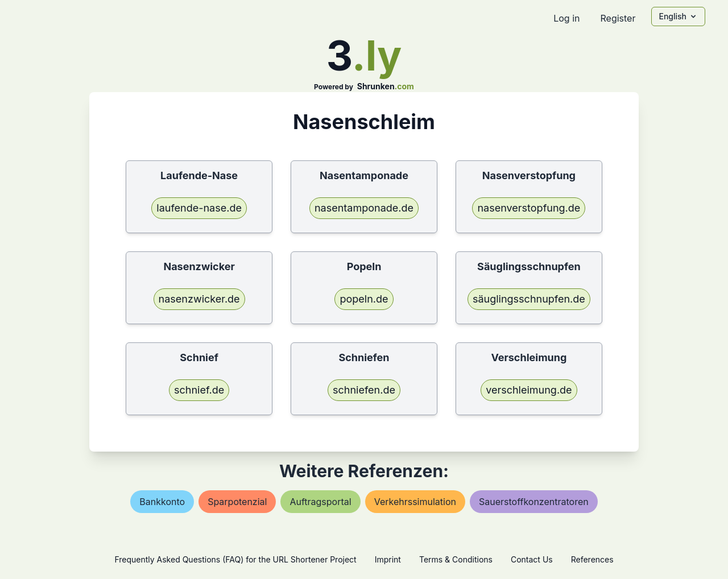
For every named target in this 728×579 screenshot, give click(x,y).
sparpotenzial (237, 502)
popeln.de (364, 299)
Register (618, 18)
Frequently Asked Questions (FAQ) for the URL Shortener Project (235, 559)
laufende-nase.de (199, 208)
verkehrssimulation (415, 502)
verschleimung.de (529, 390)
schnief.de (199, 390)
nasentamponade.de (364, 208)
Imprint (388, 559)
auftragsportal (320, 502)
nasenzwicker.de (199, 299)
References (592, 559)
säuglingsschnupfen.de (529, 299)
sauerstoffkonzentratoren (534, 502)
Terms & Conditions (456, 559)
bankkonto (162, 502)
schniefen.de (364, 390)
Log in (566, 18)
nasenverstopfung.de (529, 208)
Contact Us (532, 559)
